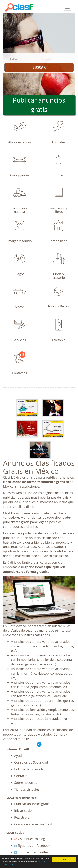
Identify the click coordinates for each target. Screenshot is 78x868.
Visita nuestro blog (30, 839)
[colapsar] (67, 7)
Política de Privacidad (30, 769)
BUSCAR (39, 67)
